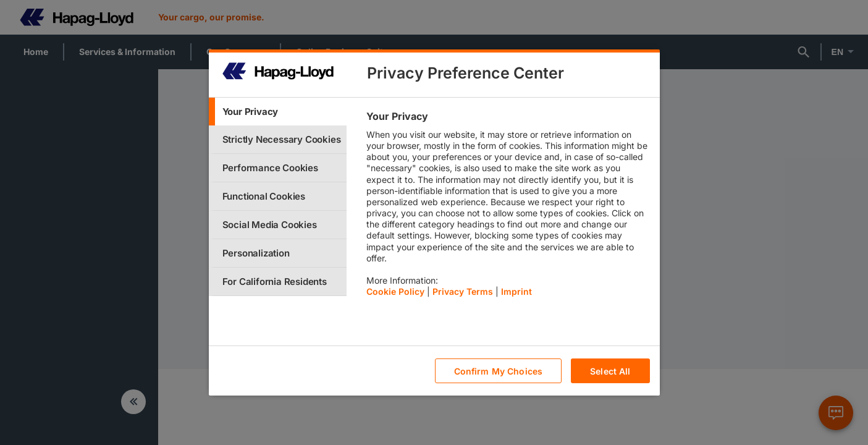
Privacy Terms (463, 291)
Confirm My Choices (499, 371)
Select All (610, 371)
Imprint (516, 291)
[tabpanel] (508, 207)
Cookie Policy (395, 291)
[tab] (278, 112)
